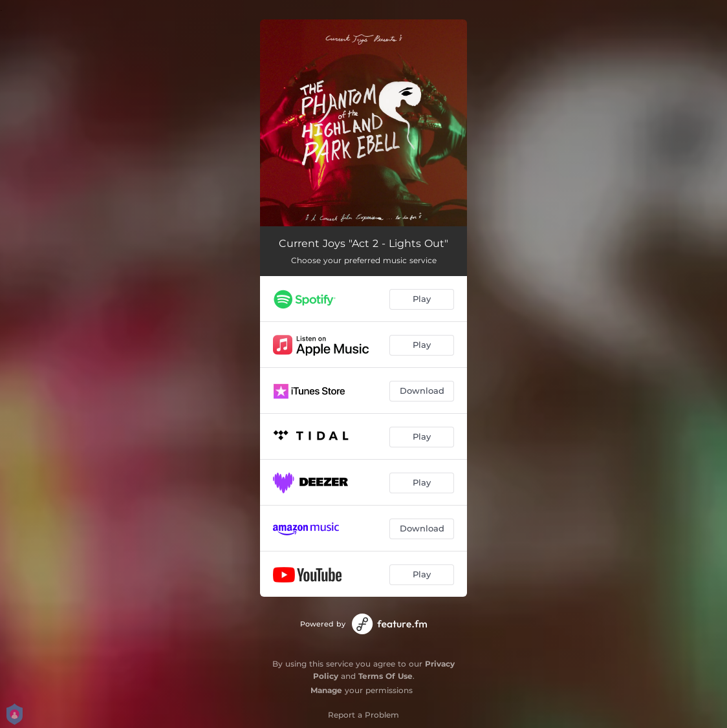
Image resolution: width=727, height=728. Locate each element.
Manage (326, 690)
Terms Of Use (385, 676)
